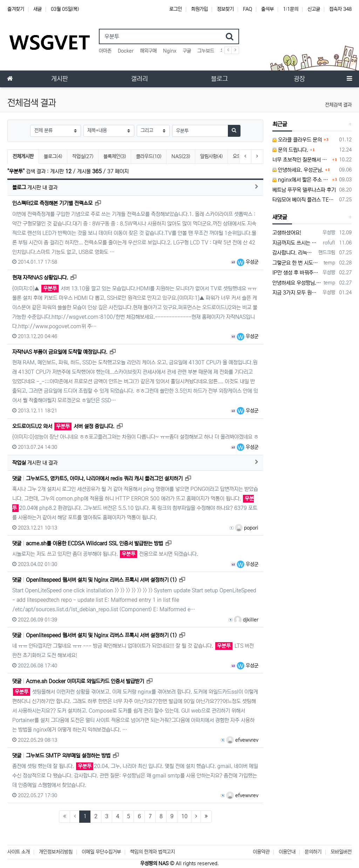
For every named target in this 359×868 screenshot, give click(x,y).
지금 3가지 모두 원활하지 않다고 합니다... (296, 293)
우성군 (248, 262)
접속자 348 (340, 9)
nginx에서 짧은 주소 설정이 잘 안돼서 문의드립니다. (301, 180)
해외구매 (148, 51)
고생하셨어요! (287, 233)
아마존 (105, 51)
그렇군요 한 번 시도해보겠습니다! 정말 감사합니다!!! (297, 263)
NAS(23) (181, 156)
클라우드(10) (149, 156)
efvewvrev (242, 740)
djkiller (246, 620)
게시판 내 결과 (35, 187)
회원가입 (199, 9)
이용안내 (287, 852)
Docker (126, 51)
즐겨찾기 (16, 9)
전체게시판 (23, 156)
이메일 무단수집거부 (101, 852)
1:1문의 (291, 9)
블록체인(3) (115, 156)
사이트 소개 (19, 852)
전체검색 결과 (338, 105)
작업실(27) (83, 156)
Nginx (170, 51)
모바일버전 (341, 852)
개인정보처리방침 (56, 852)
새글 (38, 9)
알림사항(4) (211, 156)
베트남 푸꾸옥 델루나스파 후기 (304, 190)
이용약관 (261, 852)
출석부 (267, 9)
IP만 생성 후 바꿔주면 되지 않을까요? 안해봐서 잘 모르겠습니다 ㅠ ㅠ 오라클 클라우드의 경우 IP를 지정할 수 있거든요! (296, 273)
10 (184, 816)
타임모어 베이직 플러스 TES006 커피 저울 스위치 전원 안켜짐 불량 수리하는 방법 (304, 200)
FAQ (248, 9)
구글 (187, 51)
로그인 (176, 9)
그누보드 (206, 51)
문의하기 (313, 852)
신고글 (314, 9)
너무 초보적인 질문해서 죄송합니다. (301, 160)
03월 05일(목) (65, 9)
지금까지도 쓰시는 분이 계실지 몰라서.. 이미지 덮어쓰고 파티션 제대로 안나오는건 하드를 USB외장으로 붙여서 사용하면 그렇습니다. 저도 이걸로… (296, 243)
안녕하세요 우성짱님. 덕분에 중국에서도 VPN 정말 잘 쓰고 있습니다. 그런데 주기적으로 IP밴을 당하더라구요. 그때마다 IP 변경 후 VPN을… (297, 283)
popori (247, 528)
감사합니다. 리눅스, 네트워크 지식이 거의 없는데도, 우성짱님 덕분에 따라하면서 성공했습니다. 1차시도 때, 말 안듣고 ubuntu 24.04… (294, 253)
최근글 (280, 124)
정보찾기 (225, 9)
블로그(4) (53, 156)
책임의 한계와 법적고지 (153, 852)
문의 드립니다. (290, 150)
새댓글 (280, 217)
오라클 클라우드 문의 (297, 140)
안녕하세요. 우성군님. (298, 170)
